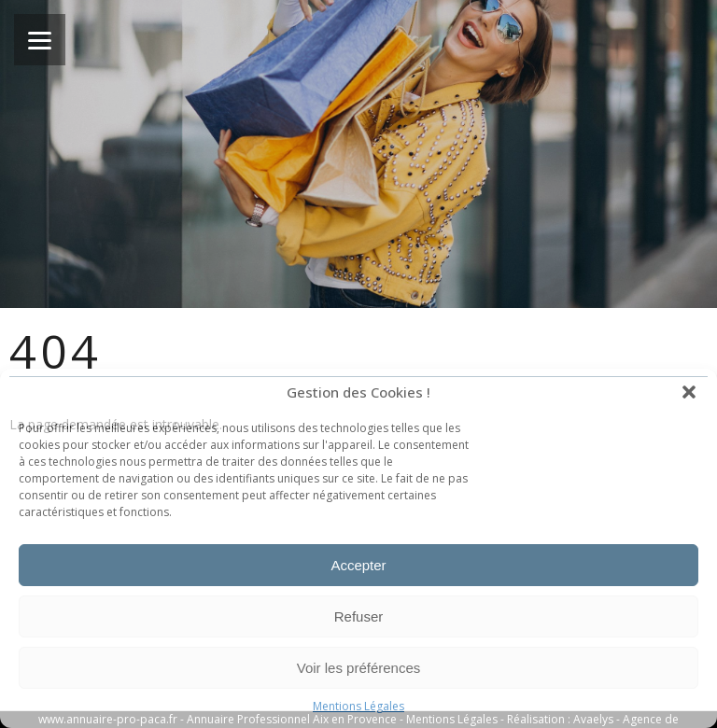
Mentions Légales (358, 706)
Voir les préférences (359, 668)
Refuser (359, 616)
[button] (689, 392)
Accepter (358, 565)
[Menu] (40, 40)
